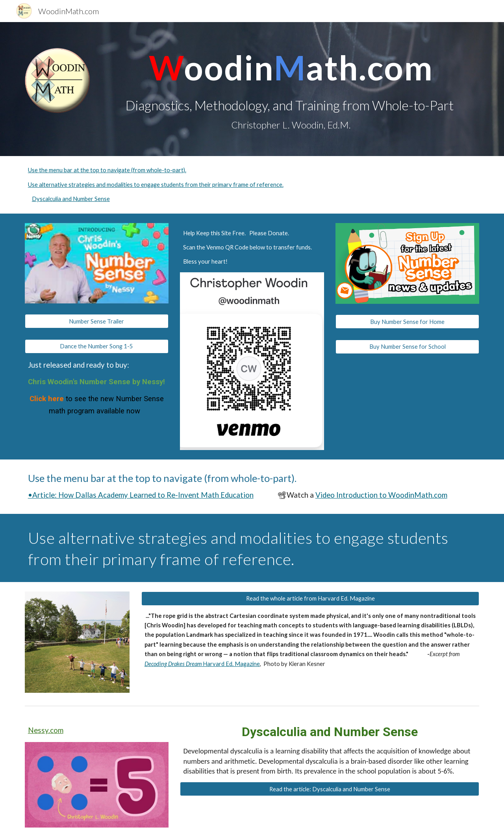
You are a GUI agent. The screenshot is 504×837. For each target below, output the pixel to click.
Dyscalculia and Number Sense (71, 199)
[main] (291, 89)
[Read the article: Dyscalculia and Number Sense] (330, 789)
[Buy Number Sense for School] (407, 346)
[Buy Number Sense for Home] (407, 322)
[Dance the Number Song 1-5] (97, 346)
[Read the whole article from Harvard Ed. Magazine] (310, 598)
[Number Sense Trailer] (97, 321)
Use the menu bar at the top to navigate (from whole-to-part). (107, 170)
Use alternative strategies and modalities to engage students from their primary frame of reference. (156, 185)
